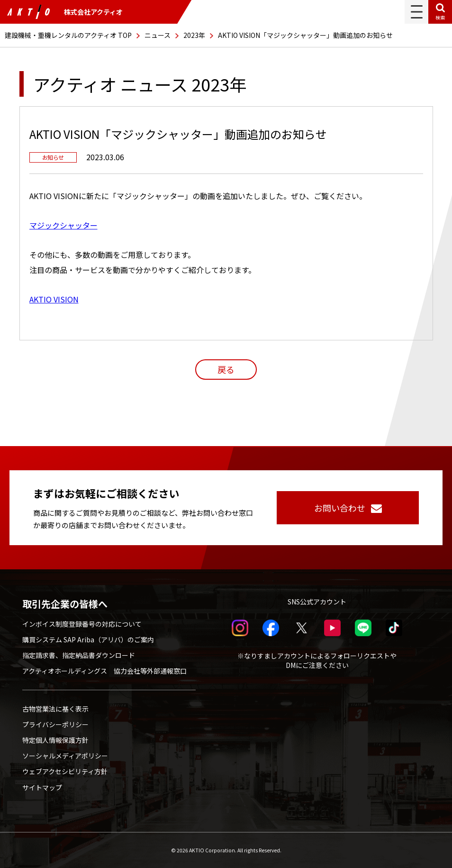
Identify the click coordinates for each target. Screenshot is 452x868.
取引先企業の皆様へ (65, 604)
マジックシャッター (63, 225)
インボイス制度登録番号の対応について (82, 624)
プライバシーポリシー (55, 724)
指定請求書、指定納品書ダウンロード (79, 655)
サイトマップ (42, 787)
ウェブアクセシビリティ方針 (65, 771)
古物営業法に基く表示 (55, 709)
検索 (440, 17)
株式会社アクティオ (65, 12)
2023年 (194, 35)
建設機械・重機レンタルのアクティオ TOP (68, 35)
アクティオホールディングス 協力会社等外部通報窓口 (104, 671)
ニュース (158, 35)
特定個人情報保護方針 (55, 740)
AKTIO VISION (54, 299)
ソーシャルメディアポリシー (65, 756)
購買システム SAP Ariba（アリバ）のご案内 (88, 640)
